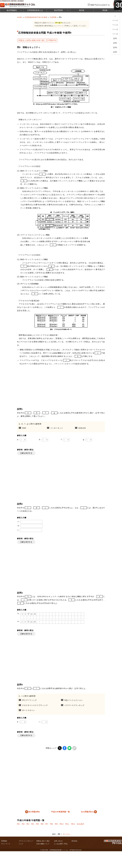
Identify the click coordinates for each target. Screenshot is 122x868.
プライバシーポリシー (26, 841)
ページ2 (115, 25)
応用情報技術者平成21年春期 (36, 17)
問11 (67, 824)
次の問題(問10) (87, 812)
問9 (56, 824)
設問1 (115, 39)
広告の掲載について (43, 844)
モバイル (66, 834)
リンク (21, 844)
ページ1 (115, 20)
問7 (47, 824)
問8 (52, 824)
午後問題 (53, 17)
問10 (62, 824)
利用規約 (4, 841)
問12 (73, 824)
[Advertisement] (56, 386)
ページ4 (115, 34)
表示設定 (74, 841)
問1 (19, 824)
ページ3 (115, 29)
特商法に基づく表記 (43, 841)
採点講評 (81, 824)
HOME (20, 17)
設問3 (115, 48)
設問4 (115, 52)
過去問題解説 (12, 10)
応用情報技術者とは (35, 10)
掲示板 (82, 10)
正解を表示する (26, 453)
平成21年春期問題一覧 (60, 812)
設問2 (115, 43)
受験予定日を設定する (100, 5)
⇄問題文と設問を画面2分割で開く (32, 40)
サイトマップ (6, 844)
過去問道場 (58, 10)
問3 (28, 824)
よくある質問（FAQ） (61, 844)
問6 (42, 824)
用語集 (105, 10)
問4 (33, 824)
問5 (37, 824)
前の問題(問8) (34, 812)
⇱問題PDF (52, 40)
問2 (23, 824)
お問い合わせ (58, 841)
